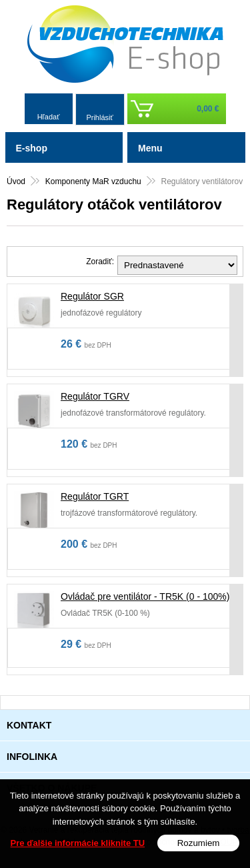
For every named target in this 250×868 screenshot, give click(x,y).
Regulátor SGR (92, 296)
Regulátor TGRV (95, 396)
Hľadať (49, 117)
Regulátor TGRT (95, 496)
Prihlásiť (99, 117)
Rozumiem (199, 844)
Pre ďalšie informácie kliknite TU (78, 844)
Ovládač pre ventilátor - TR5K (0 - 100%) (145, 596)
